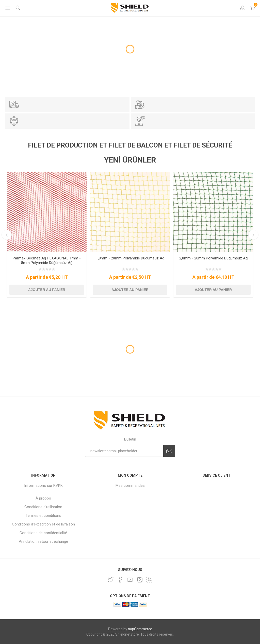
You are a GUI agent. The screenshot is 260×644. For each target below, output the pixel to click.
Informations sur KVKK (43, 486)
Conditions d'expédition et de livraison (43, 524)
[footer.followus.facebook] (120, 580)
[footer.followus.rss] (149, 580)
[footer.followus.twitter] (111, 580)
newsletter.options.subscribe (169, 451)
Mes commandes (130, 486)
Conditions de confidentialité (43, 533)
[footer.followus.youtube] (130, 580)
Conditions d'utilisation (43, 507)
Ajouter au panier (47, 290)
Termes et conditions (43, 516)
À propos (43, 498)
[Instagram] (140, 580)
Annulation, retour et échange (43, 541)
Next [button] (253, 235)
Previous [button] (7, 235)
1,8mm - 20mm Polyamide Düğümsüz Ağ (130, 258)
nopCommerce (140, 629)
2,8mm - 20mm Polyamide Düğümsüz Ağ (213, 258)
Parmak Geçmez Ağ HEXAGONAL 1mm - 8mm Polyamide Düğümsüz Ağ (47, 260)
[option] (47, 235)
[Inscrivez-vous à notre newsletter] (124, 451)
